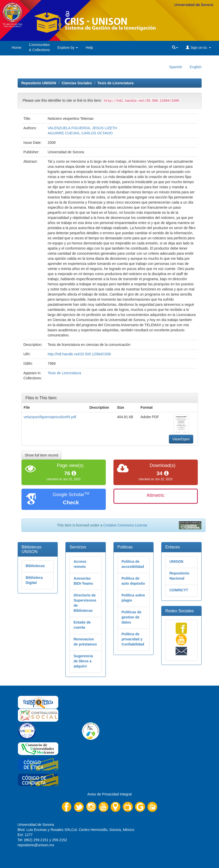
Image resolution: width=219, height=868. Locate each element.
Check (71, 502)
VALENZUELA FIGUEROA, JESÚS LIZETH (82, 128)
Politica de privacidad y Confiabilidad (133, 639)
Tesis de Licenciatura (115, 83)
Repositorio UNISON (39, 83)
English (196, 67)
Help (89, 48)
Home (16, 48)
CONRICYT (179, 590)
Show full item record (42, 455)
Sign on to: (198, 48)
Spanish (176, 67)
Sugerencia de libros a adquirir (83, 661)
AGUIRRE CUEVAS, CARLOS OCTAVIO (80, 133)
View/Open (181, 439)
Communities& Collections (39, 47)
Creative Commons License (125, 525)
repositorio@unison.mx (36, 845)
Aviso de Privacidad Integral (109, 794)
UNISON (176, 561)
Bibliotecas (35, 566)
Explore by (68, 48)
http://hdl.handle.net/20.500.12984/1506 (79, 354)
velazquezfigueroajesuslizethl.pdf (50, 417)
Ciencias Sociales (77, 83)
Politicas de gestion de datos (132, 617)
